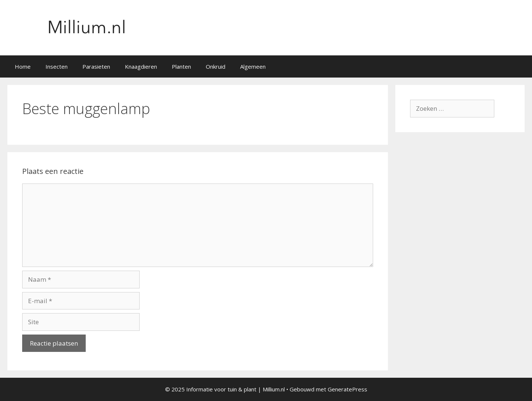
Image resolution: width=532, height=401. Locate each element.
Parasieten (96, 66)
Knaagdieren (141, 66)
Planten (181, 66)
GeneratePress (347, 389)
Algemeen (253, 66)
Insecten (57, 66)
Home (23, 66)
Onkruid (216, 66)
